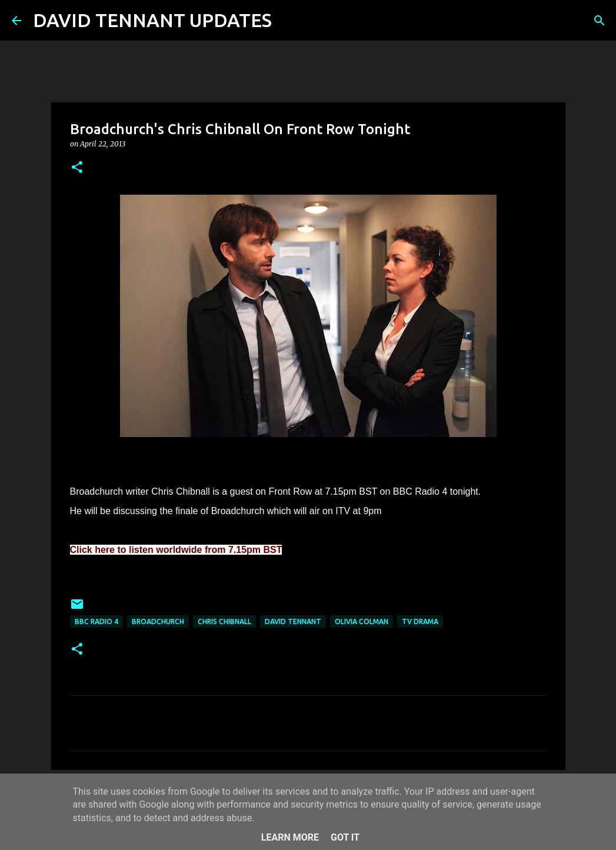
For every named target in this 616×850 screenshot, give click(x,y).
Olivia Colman (362, 621)
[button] (77, 168)
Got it (345, 837)
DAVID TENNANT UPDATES (152, 20)
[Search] (288, 21)
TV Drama (420, 621)
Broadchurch (158, 621)
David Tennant (293, 621)
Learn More (290, 837)
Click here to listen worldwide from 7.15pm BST (176, 550)
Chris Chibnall (224, 621)
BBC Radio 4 (96, 621)
